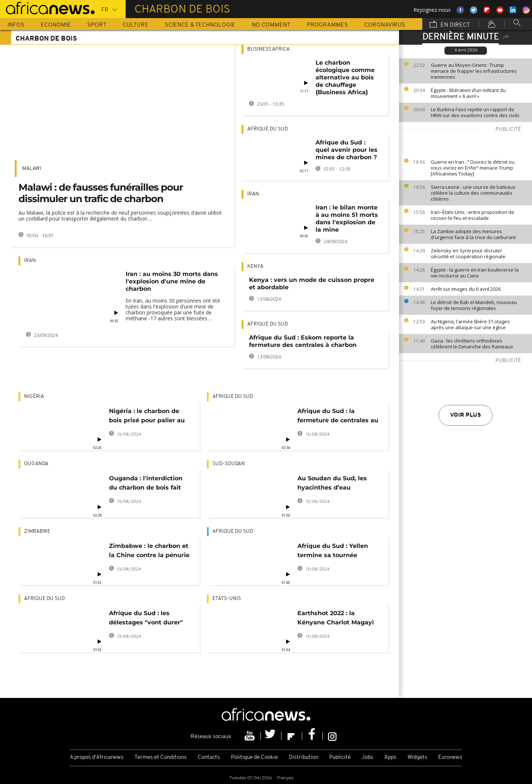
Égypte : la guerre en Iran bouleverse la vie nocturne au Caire (475, 273)
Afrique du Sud (267, 129)
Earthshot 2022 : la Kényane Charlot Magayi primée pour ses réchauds (338, 619)
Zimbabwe (37, 531)
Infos (16, 25)
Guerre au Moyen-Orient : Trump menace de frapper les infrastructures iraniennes (474, 71)
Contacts (209, 758)
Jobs (367, 758)
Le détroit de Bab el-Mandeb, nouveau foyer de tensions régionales (474, 305)
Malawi (32, 169)
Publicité (340, 758)
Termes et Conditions (161, 758)
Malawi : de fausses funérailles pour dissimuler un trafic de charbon (101, 193)
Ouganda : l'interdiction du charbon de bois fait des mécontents (146, 484)
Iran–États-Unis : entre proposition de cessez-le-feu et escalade (473, 215)
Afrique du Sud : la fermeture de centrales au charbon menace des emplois (338, 417)
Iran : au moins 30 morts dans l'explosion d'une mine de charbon (172, 281)
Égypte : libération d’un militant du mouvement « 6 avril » (468, 93)
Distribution (303, 758)
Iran (30, 261)
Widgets (417, 758)
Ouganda (36, 464)
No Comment (271, 25)
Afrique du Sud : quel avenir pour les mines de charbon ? (347, 150)
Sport (97, 25)
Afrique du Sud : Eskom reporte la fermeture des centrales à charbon (303, 341)
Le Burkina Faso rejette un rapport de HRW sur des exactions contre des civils (475, 112)
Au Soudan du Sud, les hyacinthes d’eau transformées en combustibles (332, 484)
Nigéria (34, 397)
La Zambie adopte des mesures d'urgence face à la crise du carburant (473, 234)
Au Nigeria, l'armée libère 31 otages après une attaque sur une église (470, 324)
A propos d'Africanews (97, 758)
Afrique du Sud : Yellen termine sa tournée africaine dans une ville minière (334, 552)
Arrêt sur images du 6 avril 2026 (466, 289)
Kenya (255, 267)
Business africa (268, 49)
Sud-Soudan (229, 464)
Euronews (450, 758)
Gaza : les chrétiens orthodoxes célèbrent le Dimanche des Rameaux (472, 344)
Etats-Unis (227, 599)
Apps (390, 758)
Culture (136, 25)
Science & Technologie (200, 25)
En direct (450, 25)
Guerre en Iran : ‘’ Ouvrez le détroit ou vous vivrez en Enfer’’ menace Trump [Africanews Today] (473, 168)
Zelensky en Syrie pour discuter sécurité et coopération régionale (468, 253)
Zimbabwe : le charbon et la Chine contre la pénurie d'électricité (149, 552)
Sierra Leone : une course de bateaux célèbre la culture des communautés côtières (473, 193)
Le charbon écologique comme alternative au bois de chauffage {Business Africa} (345, 77)
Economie (56, 25)
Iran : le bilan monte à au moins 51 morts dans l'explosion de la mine (347, 219)
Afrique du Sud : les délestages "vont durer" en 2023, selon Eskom (146, 619)
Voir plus (465, 415)
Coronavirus (385, 25)
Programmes (327, 25)
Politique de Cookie (254, 758)
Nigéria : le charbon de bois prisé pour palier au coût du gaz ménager (147, 417)
